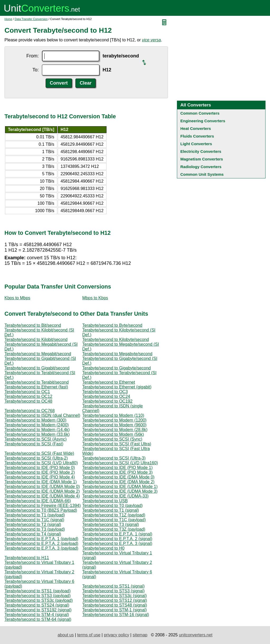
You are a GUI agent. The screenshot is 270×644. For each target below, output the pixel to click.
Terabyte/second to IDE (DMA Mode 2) (118, 482)
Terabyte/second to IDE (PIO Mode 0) (40, 468)
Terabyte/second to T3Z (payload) (114, 529)
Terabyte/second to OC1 (27, 392)
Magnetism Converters (202, 159)
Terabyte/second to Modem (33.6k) (37, 434)
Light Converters (196, 144)
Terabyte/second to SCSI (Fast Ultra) (117, 444)
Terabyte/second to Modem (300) (35, 420)
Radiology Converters (201, 167)
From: (33, 56)
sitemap (140, 635)
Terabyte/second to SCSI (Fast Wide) (39, 453)
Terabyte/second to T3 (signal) (111, 525)
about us (66, 635)
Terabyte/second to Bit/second (33, 325)
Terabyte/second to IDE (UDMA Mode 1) (120, 487)
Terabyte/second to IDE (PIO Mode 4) (40, 477)
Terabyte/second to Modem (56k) (113, 434)
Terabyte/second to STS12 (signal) (115, 600)
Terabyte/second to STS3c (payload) (39, 600)
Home (8, 19)
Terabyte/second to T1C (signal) (34, 520)
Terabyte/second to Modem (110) (113, 415)
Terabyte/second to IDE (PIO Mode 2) (40, 472)
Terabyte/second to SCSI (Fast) (34, 444)
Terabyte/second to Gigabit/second (37, 368)
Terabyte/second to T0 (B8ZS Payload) (41, 510)
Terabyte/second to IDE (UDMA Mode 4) (42, 496)
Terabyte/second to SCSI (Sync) (112, 439)
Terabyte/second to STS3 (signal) (114, 591)
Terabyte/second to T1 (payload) (35, 515)
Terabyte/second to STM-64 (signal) (38, 619)
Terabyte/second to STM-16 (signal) (116, 615)
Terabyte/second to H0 (103, 548)
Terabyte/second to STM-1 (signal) (115, 610)
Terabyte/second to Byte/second (112, 325)
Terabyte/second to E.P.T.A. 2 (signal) (117, 539)
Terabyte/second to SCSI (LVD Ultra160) (120, 463)
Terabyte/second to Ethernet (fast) (36, 387)
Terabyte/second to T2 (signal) (33, 525)
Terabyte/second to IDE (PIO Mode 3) (117, 472)
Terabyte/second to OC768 (30, 411)
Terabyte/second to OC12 (28, 396)
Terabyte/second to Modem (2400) (37, 425)
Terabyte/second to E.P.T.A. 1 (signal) (117, 534)
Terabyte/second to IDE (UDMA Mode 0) (42, 487)
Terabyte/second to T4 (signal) (33, 534)
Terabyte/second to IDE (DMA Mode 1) (41, 482)
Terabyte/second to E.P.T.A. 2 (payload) (41, 543)
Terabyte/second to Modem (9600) (114, 425)
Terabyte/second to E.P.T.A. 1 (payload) (41, 539)
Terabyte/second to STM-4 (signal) (37, 615)
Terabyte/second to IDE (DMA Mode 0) (118, 477)
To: (36, 70)
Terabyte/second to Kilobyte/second (116, 340)
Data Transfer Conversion (31, 19)
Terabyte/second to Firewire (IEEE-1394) (43, 506)
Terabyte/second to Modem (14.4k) (37, 430)
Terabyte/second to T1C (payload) (114, 520)
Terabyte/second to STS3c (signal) (115, 596)
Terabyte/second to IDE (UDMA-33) (115, 496)
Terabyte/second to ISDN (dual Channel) (42, 415)
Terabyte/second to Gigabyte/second (117, 368)
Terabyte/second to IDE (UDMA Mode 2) (42, 491)
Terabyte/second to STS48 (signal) (115, 605)
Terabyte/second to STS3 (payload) (38, 596)
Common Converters (200, 113)
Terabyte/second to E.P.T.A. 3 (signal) (117, 543)
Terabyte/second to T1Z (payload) (114, 515)
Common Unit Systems (202, 174)
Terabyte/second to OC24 (106, 396)
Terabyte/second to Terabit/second (37, 382)
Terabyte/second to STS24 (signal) (37, 605)
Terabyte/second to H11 (27, 558)
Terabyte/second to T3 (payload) (35, 529)
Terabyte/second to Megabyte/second (117, 354)
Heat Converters (196, 128)
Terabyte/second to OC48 (28, 401)
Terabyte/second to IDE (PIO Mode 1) (117, 468)
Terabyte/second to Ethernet (109, 382)
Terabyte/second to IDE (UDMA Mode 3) (120, 491)
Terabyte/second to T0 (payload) (112, 506)
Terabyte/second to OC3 (105, 392)
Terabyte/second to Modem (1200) (114, 420)
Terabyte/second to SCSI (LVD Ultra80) (41, 463)
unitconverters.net (196, 635)
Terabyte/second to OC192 (107, 401)
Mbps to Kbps (95, 298)
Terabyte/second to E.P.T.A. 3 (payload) (41, 548)
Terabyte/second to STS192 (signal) (38, 610)
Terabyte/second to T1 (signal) (111, 510)
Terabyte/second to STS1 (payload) (38, 591)
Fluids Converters (197, 136)
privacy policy (117, 635)
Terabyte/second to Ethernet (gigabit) (117, 387)
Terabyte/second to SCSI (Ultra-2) (36, 458)
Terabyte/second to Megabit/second (38, 354)
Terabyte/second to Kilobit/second (36, 340)
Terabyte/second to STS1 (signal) (114, 586)
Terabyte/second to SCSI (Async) (36, 439)
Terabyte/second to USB (105, 501)
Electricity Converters (201, 151)
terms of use (89, 635)
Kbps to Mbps (17, 298)
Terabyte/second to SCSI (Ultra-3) (114, 458)
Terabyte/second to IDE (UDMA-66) (38, 501)
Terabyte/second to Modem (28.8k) (115, 430)
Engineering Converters (203, 121)
